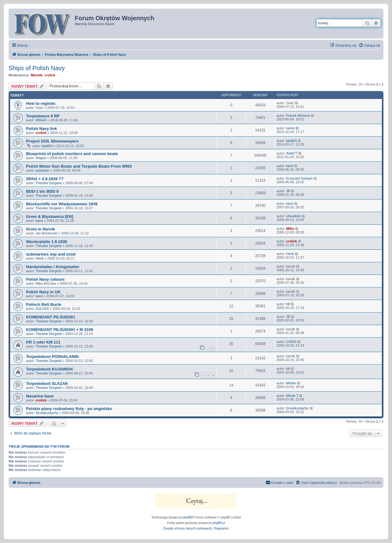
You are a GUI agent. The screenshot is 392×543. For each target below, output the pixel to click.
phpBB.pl (219, 523)
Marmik (37, 75)
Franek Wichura (298, 116)
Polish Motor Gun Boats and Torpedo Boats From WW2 (79, 166)
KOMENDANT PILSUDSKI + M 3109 (60, 330)
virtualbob (293, 216)
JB (288, 191)
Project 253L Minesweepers (52, 141)
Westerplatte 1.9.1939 (47, 242)
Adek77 (292, 153)
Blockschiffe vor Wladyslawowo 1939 (62, 204)
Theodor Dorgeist (49, 183)
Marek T (292, 396)
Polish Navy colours (45, 279)
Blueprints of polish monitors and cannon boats (72, 154)
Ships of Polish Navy (37, 68)
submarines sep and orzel (51, 254)
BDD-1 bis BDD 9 (42, 191)
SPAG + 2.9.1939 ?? (45, 179)
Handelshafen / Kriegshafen (53, 267)
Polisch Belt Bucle (44, 304)
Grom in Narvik (41, 229)
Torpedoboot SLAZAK (47, 384)
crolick (50, 75)
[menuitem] (369, 45)
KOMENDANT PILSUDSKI (51, 317)
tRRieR (41, 120)
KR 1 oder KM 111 (43, 342)
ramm (290, 128)
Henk (40, 258)
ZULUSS (42, 309)
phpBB (187, 517)
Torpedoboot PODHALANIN (52, 357)
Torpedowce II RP (43, 116)
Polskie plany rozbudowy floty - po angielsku (69, 409)
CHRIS (291, 342)
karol (290, 166)
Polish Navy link (41, 129)
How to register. (41, 103)
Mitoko (291, 383)
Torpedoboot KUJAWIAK (50, 369)
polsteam (42, 170)
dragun (41, 158)
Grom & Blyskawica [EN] (50, 216)
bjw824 (47, 146)
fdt (288, 304)
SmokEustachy (47, 413)
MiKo (290, 229)
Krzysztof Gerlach (299, 178)
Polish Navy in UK (43, 292)
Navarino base (40, 396)
